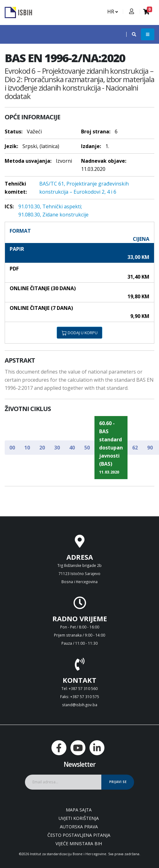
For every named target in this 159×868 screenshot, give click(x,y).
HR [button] (113, 12)
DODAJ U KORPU (80, 333)
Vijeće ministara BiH (79, 843)
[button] (131, 34)
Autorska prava (79, 827)
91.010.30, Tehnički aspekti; (50, 206)
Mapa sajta (79, 810)
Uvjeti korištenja (79, 818)
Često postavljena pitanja (79, 835)
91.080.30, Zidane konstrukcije (53, 215)
